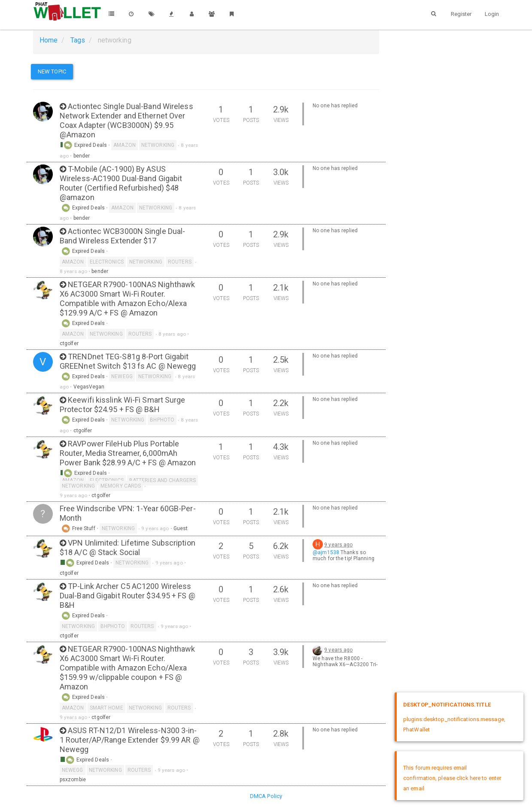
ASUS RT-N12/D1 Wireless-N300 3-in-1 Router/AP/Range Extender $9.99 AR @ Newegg (130, 740)
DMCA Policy (266, 796)
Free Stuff (78, 528)
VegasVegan (89, 387)
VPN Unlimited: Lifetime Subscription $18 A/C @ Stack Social (128, 548)
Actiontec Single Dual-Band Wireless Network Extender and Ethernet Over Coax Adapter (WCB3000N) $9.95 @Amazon (126, 120)
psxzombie (73, 780)
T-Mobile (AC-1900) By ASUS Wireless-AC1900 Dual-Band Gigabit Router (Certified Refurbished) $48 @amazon (121, 183)
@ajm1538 (326, 552)
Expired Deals (85, 145)
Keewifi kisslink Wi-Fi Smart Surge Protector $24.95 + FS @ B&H (123, 405)
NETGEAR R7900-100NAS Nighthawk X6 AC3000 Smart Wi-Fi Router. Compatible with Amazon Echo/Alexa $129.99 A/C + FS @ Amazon (127, 299)
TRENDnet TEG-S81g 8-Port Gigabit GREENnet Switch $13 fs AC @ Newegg (128, 361)
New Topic (52, 71)
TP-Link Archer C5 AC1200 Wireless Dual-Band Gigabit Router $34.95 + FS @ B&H (128, 596)
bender (82, 156)
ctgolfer (69, 343)
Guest (181, 528)
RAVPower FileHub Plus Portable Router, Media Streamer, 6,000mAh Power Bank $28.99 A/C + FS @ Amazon (128, 453)
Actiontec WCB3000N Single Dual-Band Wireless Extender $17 (122, 236)
